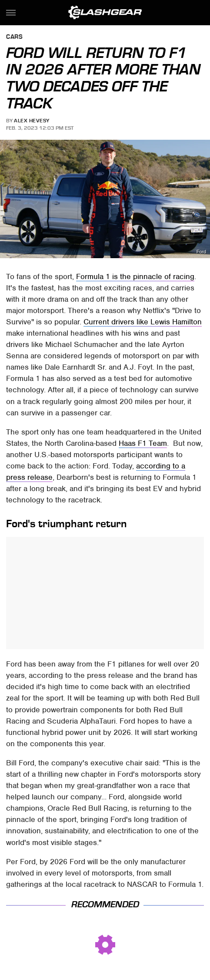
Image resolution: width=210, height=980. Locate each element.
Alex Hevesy (32, 121)
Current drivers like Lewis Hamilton (143, 322)
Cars (14, 37)
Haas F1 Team (143, 443)
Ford (201, 252)
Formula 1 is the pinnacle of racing (135, 276)
